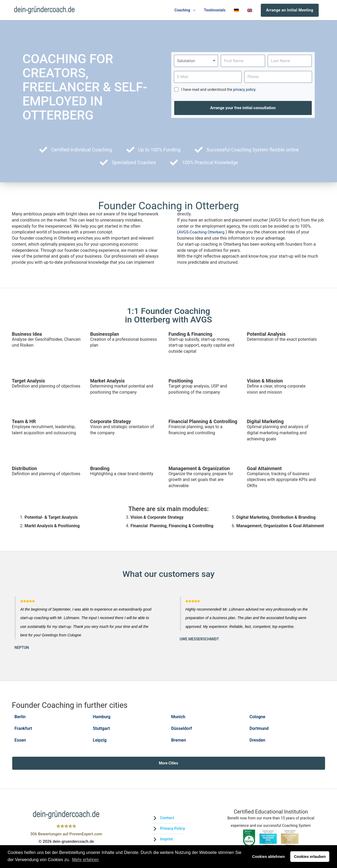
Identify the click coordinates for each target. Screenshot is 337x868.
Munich (178, 718)
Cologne (257, 718)
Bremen (179, 741)
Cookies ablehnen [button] (268, 857)
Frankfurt (23, 730)
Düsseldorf (182, 730)
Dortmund (259, 730)
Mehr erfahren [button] (85, 860)
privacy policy (244, 91)
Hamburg (102, 718)
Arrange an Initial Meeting (290, 11)
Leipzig (100, 741)
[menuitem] (236, 11)
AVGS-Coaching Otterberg (203, 234)
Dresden (257, 741)
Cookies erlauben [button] (310, 857)
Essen (20, 741)
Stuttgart (101, 730)
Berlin (20, 718)
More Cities (168, 764)
